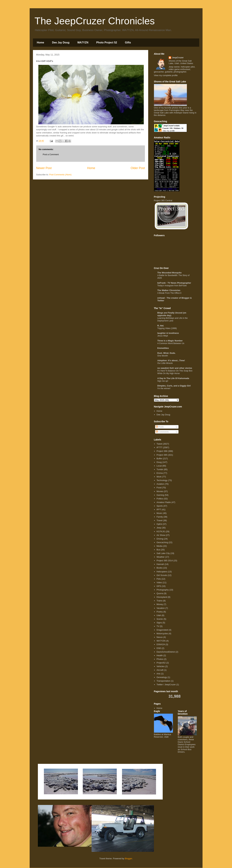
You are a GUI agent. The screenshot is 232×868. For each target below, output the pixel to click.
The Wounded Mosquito (170, 273)
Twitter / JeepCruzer (166, 685)
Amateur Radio (164, 502)
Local (159, 466)
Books (160, 568)
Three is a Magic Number (170, 341)
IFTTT (159, 447)
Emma (160, 473)
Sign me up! (163, 381)
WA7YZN (83, 43)
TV (158, 626)
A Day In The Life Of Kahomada (173, 378)
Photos (160, 659)
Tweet (159, 444)
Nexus (160, 637)
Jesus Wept (163, 336)
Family (160, 517)
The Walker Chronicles (169, 290)
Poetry (160, 612)
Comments (162, 432)
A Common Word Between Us (171, 343)
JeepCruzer (178, 58)
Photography (163, 590)
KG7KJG (161, 531)
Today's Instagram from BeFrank (172, 286)
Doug (159, 462)
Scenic (160, 619)
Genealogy (162, 677)
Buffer (159, 459)
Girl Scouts (162, 575)
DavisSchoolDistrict (166, 652)
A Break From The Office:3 (169, 293)
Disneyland (162, 597)
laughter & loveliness (168, 333)
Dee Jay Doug (61, 43)
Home (41, 43)
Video (159, 582)
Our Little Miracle (165, 363)
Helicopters (162, 572)
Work (159, 477)
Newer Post (44, 168)
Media (159, 546)
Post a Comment (51, 154)
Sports (160, 506)
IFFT (159, 510)
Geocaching (162, 542)
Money (160, 604)
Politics (160, 499)
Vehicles (161, 666)
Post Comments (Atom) (60, 175)
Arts (158, 674)
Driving (160, 539)
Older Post (138, 168)
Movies (160, 491)
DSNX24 (161, 644)
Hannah (160, 564)
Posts (160, 427)
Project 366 (162, 451)
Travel (160, 520)
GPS (159, 586)
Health (160, 655)
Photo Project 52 (107, 43)
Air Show (161, 535)
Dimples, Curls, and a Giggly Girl (174, 386)
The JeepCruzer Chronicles (95, 21)
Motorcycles (162, 634)
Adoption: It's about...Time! (171, 360)
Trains (160, 601)
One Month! (163, 356)
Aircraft (160, 670)
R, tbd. (161, 326)
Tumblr (160, 469)
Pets (159, 579)
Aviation (160, 484)
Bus (158, 550)
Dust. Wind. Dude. (167, 353)
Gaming (160, 495)
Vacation (161, 608)
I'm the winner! (164, 388)
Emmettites (163, 348)
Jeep (159, 528)
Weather (161, 557)
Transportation (163, 681)
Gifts (128, 43)
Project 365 (162, 455)
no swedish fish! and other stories (175, 368)
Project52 (161, 663)
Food (159, 488)
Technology (162, 480)
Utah (159, 615)
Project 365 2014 (165, 561)
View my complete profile (166, 75)
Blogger (128, 859)
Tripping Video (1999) (167, 328)
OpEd (159, 524)
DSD (159, 648)
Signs (159, 623)
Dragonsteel (162, 630)
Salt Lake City (163, 553)
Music (159, 513)
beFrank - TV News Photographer (174, 283)
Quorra (160, 593)
